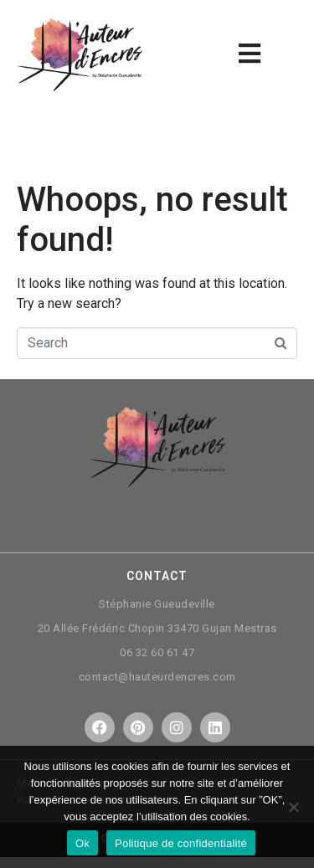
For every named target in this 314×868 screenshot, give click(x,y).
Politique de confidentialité (181, 843)
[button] (249, 53)
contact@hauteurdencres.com (157, 677)
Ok (82, 843)
